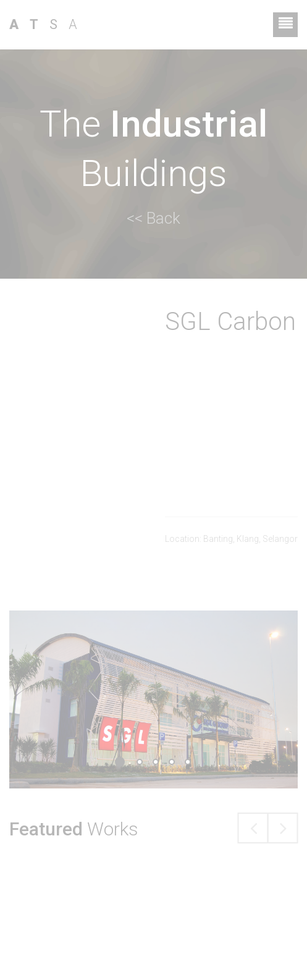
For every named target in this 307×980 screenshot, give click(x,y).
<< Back (153, 218)
